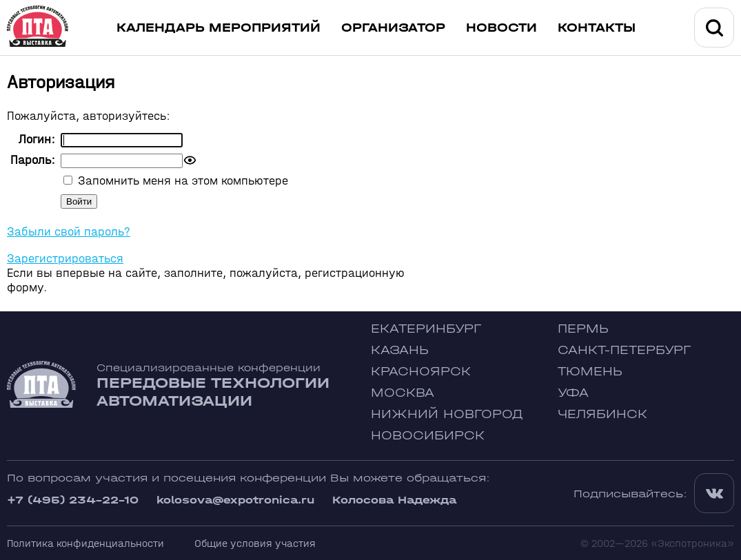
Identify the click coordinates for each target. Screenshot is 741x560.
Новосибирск (428, 436)
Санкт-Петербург (624, 350)
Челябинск (602, 414)
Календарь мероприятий (219, 28)
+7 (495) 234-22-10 (73, 500)
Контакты (597, 28)
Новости (501, 28)
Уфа (573, 393)
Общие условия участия (255, 543)
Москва (403, 393)
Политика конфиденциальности (85, 543)
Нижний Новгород (447, 414)
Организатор (393, 28)
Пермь (583, 329)
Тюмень (590, 372)
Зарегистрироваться (65, 259)
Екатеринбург (426, 329)
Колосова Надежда (394, 500)
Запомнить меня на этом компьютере (181, 181)
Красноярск (421, 372)
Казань (400, 350)
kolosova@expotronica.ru (235, 500)
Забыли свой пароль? (69, 232)
